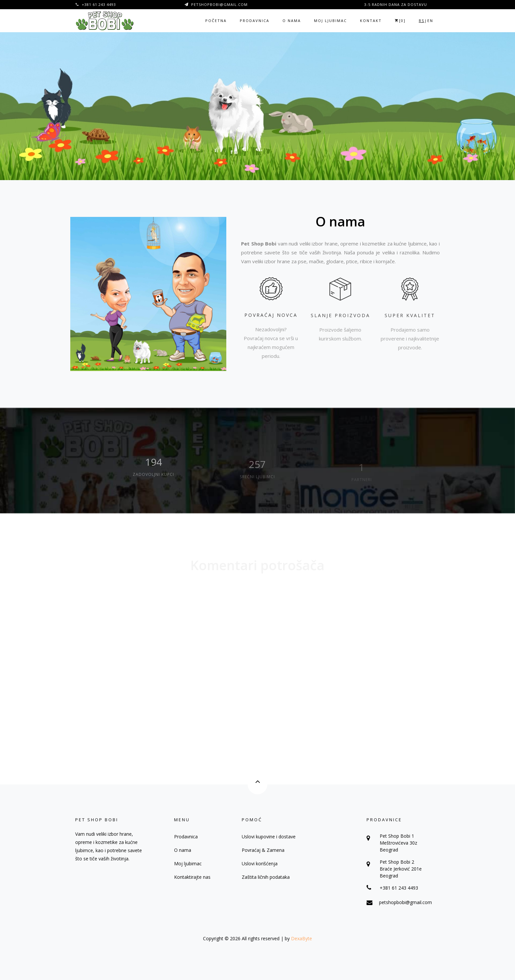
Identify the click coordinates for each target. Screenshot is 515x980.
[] (400, 21)
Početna (216, 21)
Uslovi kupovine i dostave (269, 837)
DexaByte (302, 938)
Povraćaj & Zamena (263, 850)
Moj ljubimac (330, 21)
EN (430, 21)
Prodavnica (255, 21)
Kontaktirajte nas (192, 877)
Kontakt (371, 21)
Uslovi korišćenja (260, 863)
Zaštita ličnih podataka (266, 877)
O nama (292, 21)
